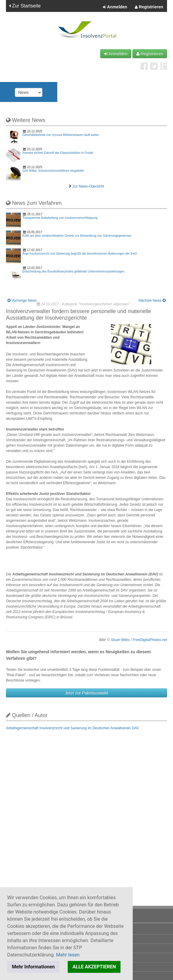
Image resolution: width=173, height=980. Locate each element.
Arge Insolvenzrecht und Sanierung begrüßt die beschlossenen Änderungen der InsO (80, 254)
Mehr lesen (68, 955)
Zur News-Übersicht (88, 186)
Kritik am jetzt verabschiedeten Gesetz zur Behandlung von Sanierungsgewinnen (77, 236)
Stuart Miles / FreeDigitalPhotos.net (139, 640)
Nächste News (152, 301)
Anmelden (115, 7)
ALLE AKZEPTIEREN (94, 967)
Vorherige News (22, 301)
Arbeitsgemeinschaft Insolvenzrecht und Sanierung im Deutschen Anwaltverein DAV (72, 728)
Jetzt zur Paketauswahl (86, 693)
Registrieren (149, 7)
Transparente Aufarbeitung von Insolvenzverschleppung (60, 218)
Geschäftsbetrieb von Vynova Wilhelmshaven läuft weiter (61, 135)
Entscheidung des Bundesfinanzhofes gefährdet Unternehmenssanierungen (73, 271)
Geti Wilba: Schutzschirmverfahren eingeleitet (53, 171)
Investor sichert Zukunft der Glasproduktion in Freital (58, 153)
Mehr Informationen (33, 967)
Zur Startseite (25, 6)
